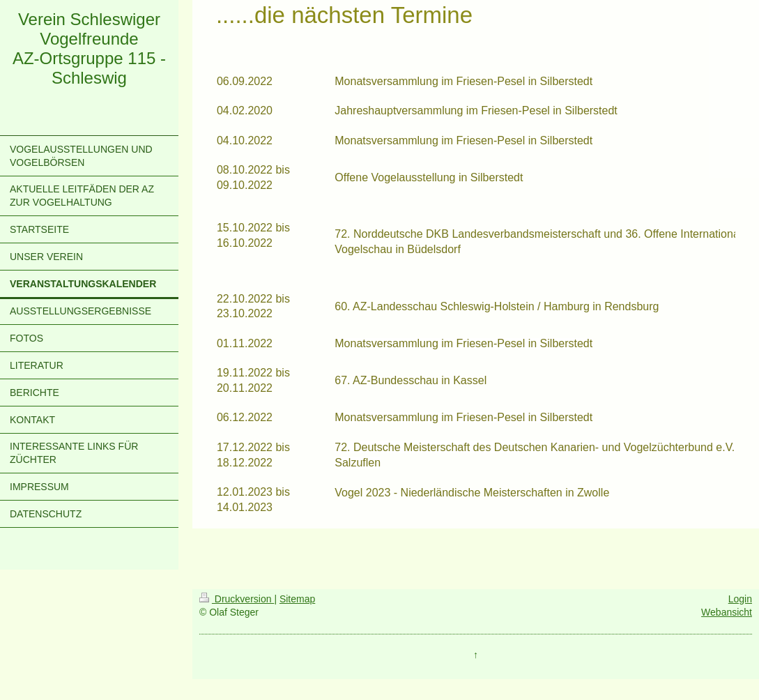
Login (740, 599)
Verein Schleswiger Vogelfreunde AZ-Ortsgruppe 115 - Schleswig (89, 48)
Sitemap (297, 599)
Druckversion (237, 599)
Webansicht (727, 612)
